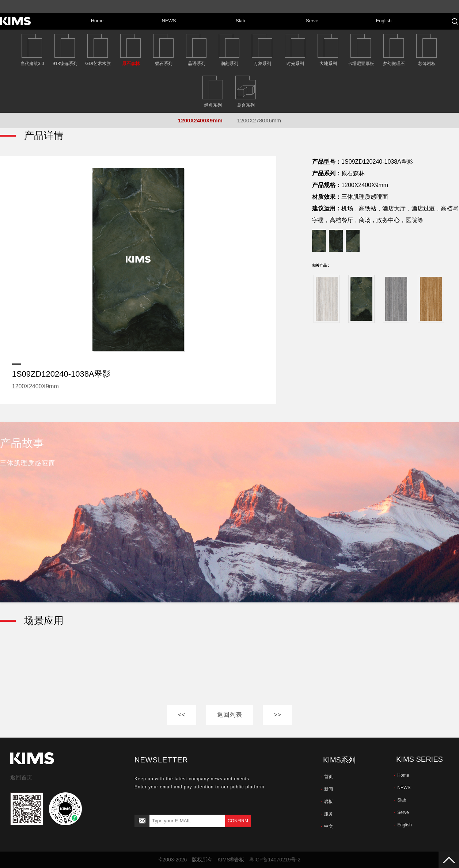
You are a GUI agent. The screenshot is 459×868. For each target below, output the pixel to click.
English (403, 825)
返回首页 (21, 777)
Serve (401, 812)
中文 (327, 826)
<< (182, 715)
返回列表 (229, 715)
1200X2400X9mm (200, 120)
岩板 (327, 802)
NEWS (402, 788)
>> (277, 715)
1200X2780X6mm (259, 120)
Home (401, 775)
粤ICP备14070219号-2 (275, 860)
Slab (400, 800)
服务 (327, 814)
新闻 (327, 789)
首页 (327, 777)
